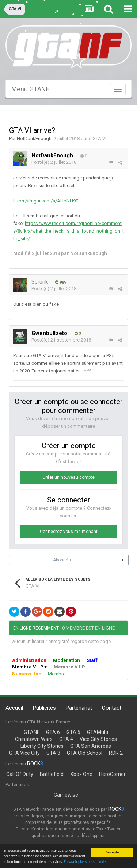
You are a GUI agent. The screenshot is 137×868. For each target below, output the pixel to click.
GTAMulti (98, 732)
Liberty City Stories (42, 746)
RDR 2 (116, 753)
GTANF (32, 732)
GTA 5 (73, 732)
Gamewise (66, 795)
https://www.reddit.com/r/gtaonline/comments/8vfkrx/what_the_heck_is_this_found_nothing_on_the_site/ (68, 231)
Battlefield (52, 774)
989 (61, 282)
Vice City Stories (98, 739)
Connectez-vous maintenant (69, 532)
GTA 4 (66, 739)
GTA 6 (53, 732)
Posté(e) (54, 162)
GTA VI (99, 139)
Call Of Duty (20, 774)
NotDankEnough (34, 139)
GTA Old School (85, 753)
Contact (112, 708)
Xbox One (81, 774)
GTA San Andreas (91, 746)
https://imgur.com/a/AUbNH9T (46, 201)
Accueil (14, 708)
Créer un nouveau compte (68, 477)
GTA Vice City (24, 753)
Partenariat (79, 708)
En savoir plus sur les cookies (86, 862)
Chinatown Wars (34, 739)
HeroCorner (112, 774)
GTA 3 (53, 753)
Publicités (44, 708)
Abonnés (62, 560)
